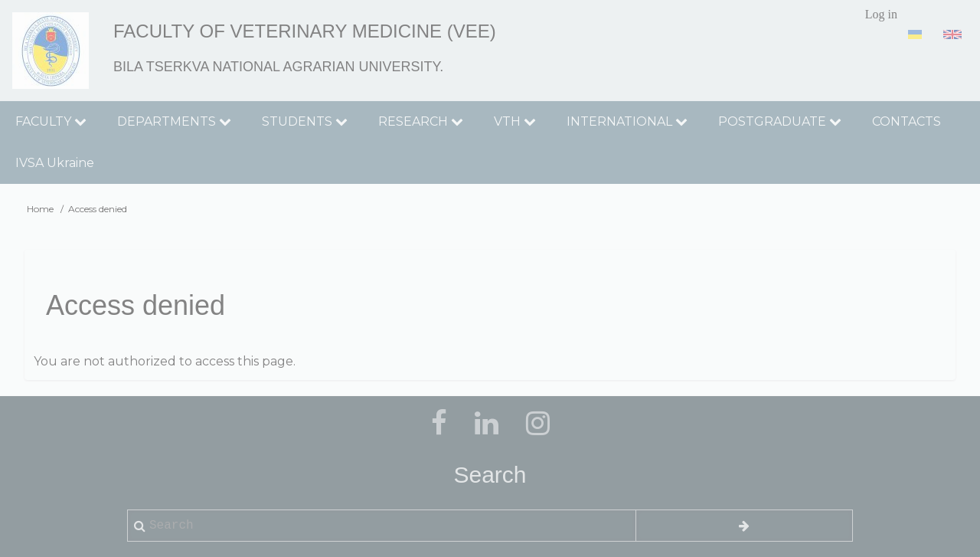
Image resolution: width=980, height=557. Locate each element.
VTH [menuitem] (515, 121)
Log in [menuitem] (881, 14)
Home (40, 209)
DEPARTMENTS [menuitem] (174, 121)
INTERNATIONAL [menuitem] (627, 121)
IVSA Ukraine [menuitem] (55, 163)
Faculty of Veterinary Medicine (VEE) (305, 31)
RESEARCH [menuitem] (421, 121)
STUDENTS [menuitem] (305, 121)
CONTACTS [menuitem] (906, 121)
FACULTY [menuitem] (51, 121)
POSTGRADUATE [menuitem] (780, 121)
